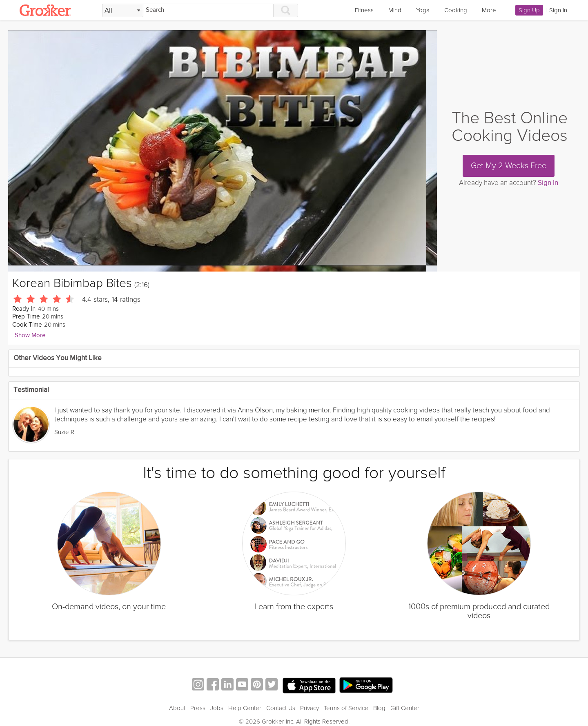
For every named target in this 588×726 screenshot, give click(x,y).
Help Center (245, 708)
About (177, 708)
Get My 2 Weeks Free (509, 166)
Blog (379, 708)
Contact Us (281, 708)
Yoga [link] (423, 10)
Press (198, 708)
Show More (30, 335)
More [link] (489, 10)
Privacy (310, 708)
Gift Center (405, 708)
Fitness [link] (364, 10)
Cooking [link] (456, 10)
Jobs (217, 708)
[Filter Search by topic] (123, 11)
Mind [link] (395, 10)
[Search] (208, 10)
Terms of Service (346, 708)
